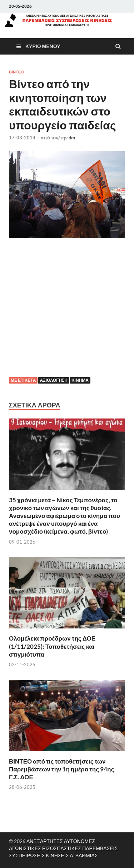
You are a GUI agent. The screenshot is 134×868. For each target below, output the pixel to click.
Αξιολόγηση (54, 380)
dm (72, 138)
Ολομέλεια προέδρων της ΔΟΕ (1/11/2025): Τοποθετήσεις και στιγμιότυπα (52, 646)
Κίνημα (80, 380)
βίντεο (16, 72)
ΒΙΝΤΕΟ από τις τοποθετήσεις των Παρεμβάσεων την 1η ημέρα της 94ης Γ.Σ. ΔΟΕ (61, 769)
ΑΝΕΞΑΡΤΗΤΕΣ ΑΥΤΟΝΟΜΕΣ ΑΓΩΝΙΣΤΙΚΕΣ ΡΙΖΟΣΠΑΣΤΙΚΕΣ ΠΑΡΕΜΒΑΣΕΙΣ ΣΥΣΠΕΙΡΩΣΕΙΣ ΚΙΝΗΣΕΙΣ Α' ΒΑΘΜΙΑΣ (63, 848)
